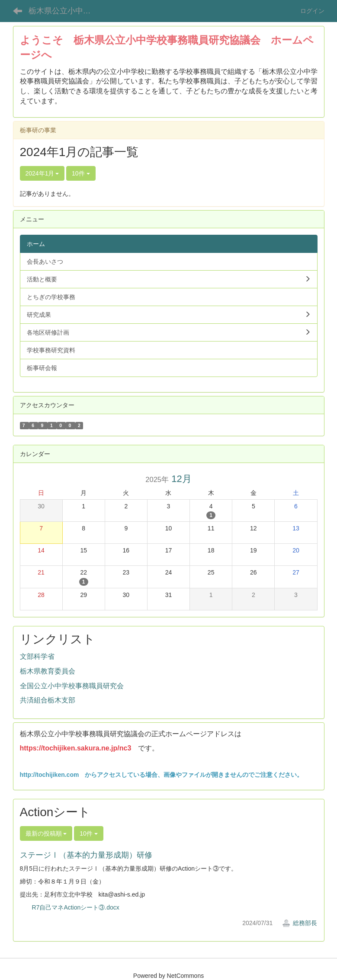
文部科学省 (37, 656)
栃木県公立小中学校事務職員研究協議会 (65, 11)
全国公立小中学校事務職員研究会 (72, 686)
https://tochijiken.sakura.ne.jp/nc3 (76, 748)
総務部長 (300, 923)
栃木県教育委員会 (48, 671)
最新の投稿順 (46, 833)
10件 (81, 173)
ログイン (312, 11)
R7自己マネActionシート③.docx (76, 907)
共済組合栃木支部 (48, 700)
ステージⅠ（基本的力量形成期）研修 (86, 855)
